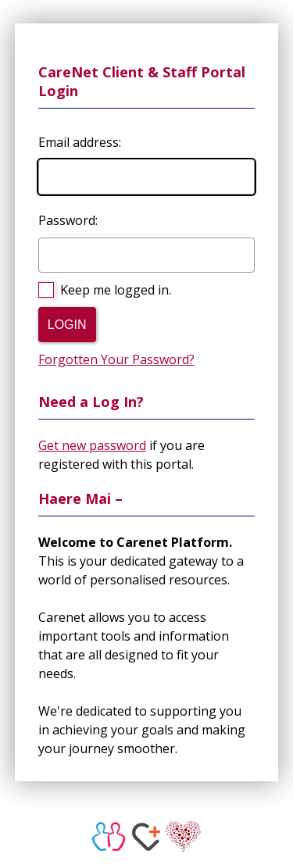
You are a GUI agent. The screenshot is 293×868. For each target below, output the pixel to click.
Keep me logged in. (116, 290)
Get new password (92, 445)
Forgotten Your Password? (116, 359)
